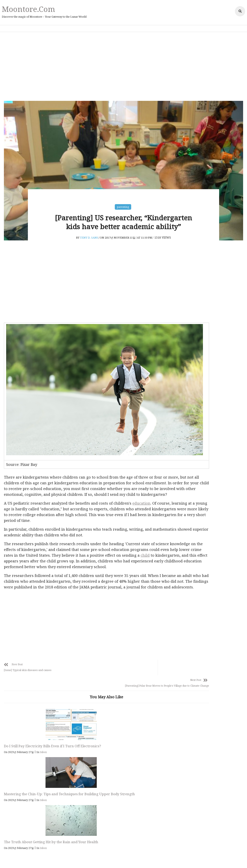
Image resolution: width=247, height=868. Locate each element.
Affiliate (127, 859)
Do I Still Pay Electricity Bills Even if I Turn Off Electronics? (30, 740)
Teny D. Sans (89, 248)
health (195, 432)
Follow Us (127, 786)
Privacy (103, 859)
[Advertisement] (124, 66)
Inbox (44, 749)
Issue (194, 452)
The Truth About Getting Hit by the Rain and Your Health (143, 740)
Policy (115, 859)
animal (195, 422)
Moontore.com (27, 9)
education (142, 499)
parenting (123, 205)
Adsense (141, 859)
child (60, 557)
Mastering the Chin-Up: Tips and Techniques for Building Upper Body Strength (84, 742)
